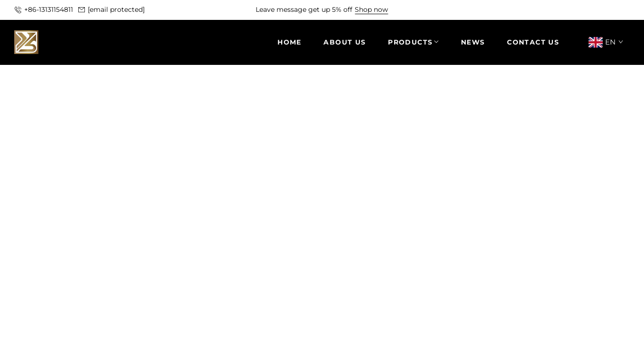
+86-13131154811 (49, 9)
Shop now (371, 9)
